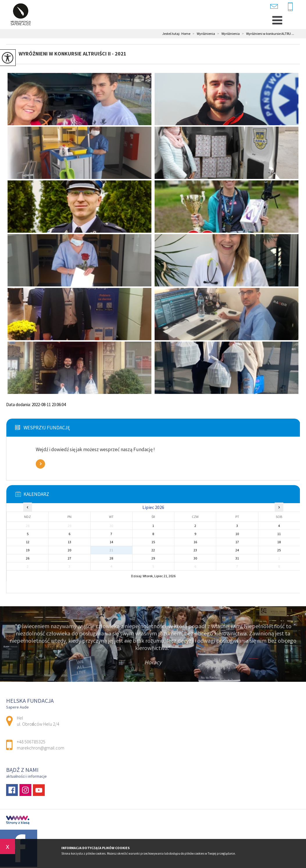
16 (195, 542)
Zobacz (40, 464)
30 (195, 558)
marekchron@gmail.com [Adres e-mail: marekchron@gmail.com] (41, 748)
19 (28, 550)
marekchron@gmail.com (274, 6)
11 (279, 534)
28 (111, 558)
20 (69, 550)
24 (237, 550)
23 (195, 550)
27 (69, 558)
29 (153, 558)
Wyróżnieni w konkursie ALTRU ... (267, 34)
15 (153, 542)
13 (69, 542)
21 (111, 550)
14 (111, 542)
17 (237, 542)
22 (153, 550)
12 (28, 542)
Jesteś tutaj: (172, 34)
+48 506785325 (290, 7)
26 (28, 558)
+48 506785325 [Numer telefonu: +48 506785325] (31, 742)
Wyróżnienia (203, 34)
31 (237, 558)
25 (279, 550)
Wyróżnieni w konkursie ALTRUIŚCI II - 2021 (73, 54)
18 (279, 542)
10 (237, 534)
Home (186, 34)
